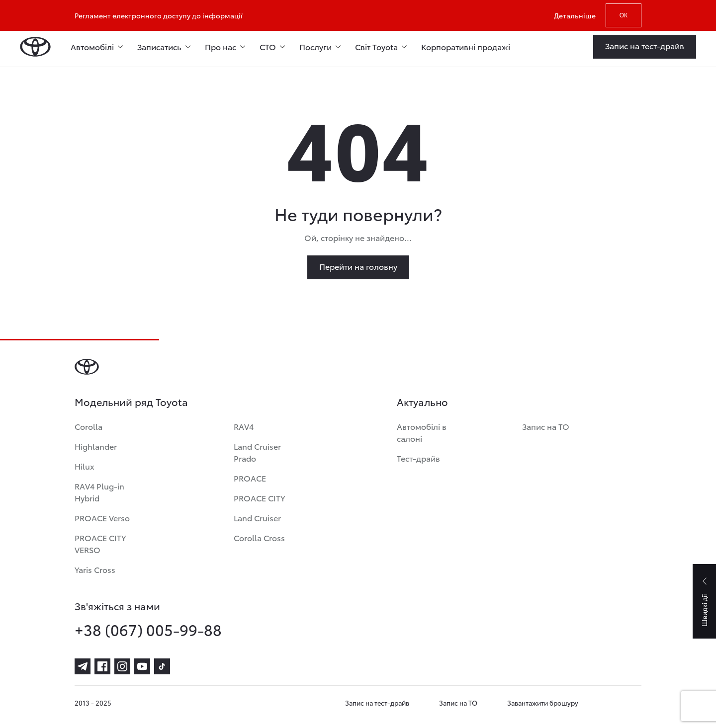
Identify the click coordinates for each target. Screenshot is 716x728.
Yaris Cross (95, 569)
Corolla (89, 426)
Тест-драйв (418, 458)
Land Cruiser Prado (257, 452)
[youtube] (142, 666)
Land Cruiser (257, 518)
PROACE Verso (102, 518)
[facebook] (102, 666)
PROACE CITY (259, 498)
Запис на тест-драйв (377, 703)
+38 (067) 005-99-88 (148, 630)
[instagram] (122, 666)
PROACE (250, 478)
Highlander (96, 446)
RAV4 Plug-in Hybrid (99, 492)
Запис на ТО (546, 426)
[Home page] (35, 47)
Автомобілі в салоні (422, 432)
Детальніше (575, 15)
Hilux (85, 466)
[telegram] (83, 666)
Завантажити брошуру (543, 703)
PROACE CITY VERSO (100, 543)
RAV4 (244, 426)
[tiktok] (162, 666)
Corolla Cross (259, 537)
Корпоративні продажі (466, 46)
